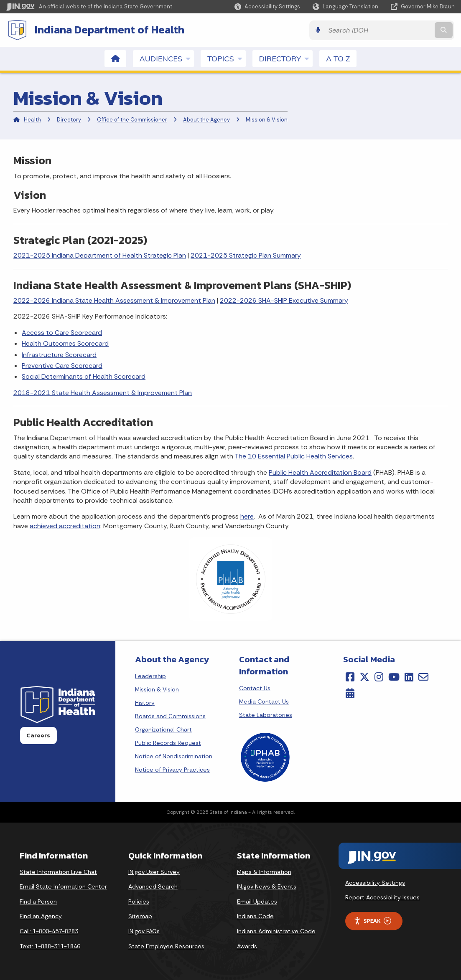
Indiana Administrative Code (276, 931)
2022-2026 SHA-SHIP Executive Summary (284, 300)
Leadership (150, 676)
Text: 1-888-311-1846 (50, 946)
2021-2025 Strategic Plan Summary (246, 255)
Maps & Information (264, 871)
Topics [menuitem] (227, 58)
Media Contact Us (264, 701)
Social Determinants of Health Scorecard (84, 376)
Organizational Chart (163, 729)
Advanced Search (153, 886)
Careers (38, 735)
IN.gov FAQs (144, 931)
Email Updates (257, 901)
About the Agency (206, 119)
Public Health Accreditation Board (320, 472)
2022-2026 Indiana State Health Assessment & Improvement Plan (114, 300)
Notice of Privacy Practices (172, 769)
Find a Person (38, 901)
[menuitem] (115, 58)
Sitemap (140, 916)
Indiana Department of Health (109, 30)
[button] (267, 6)
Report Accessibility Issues (382, 897)
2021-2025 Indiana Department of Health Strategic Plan (100, 255)
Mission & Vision (157, 689)
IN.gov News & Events (267, 886)
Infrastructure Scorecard (59, 354)
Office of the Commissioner (132, 119)
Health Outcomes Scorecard (65, 343)
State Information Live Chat (58, 871)
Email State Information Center (63, 886)
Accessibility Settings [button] (375, 882)
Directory (69, 119)
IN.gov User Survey (154, 871)
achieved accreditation (65, 525)
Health (32, 119)
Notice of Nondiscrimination (174, 756)
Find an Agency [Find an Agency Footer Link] (41, 916)
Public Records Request (168, 742)
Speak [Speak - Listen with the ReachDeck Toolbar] (372, 920)
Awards (247, 946)
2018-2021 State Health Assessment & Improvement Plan (103, 392)
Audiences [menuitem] (167, 58)
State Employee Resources (166, 946)
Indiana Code (255, 916)
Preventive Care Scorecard (62, 365)
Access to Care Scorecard (62, 332)
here (247, 516)
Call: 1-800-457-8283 (49, 931)
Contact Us (255, 688)
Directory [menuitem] (286, 58)
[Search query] (401, 30)
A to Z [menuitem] (338, 58)
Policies (139, 901)
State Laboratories (266, 714)
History (145, 702)
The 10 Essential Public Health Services (294, 456)
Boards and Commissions (170, 716)
